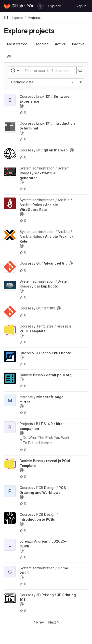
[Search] (54, 70)
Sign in (81, 6)
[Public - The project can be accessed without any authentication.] (22, 106)
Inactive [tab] (78, 44)
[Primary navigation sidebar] (6, 18)
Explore (55, 6)
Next (54, 622)
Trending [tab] (41, 44)
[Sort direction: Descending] (80, 82)
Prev (38, 622)
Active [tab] (60, 44)
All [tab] (9, 56)
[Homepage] (24, 6)
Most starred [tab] (17, 44)
